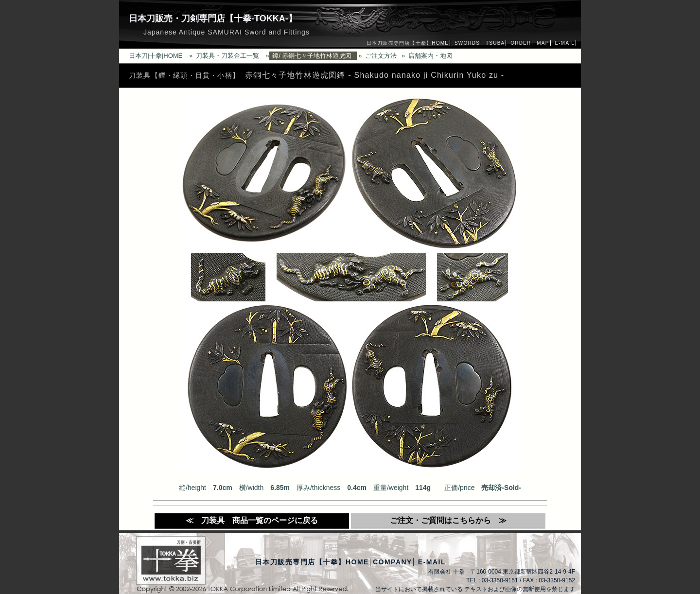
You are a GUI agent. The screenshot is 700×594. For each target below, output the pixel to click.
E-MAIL (565, 43)
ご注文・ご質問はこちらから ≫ (448, 520)
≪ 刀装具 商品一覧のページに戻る (252, 520)
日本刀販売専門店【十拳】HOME (408, 43)
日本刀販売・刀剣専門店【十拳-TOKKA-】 (213, 18)
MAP (543, 43)
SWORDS (467, 43)
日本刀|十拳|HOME (156, 56)
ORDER (521, 43)
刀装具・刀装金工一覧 (227, 56)
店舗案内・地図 (430, 56)
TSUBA (495, 43)
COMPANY (393, 562)
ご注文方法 (381, 56)
